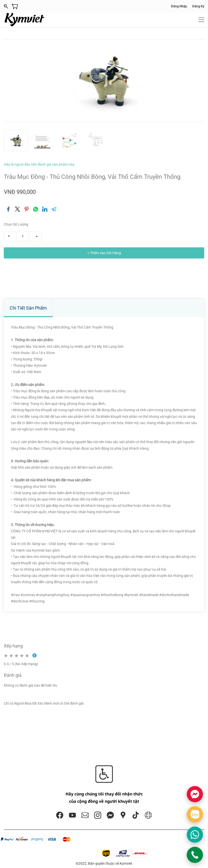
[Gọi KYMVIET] (195, 855)
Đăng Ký (198, 6)
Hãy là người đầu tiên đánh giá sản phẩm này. (39, 164)
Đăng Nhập (179, 6)
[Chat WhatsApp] (195, 835)
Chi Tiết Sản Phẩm (28, 308)
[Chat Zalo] (195, 814)
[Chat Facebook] (195, 794)
